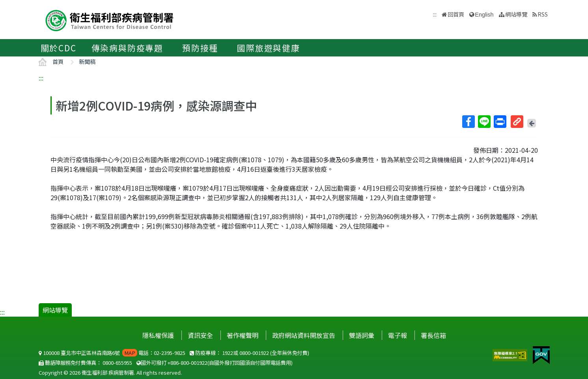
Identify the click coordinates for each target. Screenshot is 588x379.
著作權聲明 (243, 335)
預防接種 (200, 48)
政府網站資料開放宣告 (304, 335)
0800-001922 (254, 353)
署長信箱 (433, 335)
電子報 (398, 335)
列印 (500, 122)
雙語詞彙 (362, 335)
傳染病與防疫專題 (127, 48)
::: (41, 78)
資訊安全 (200, 335)
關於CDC (59, 48)
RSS (543, 14)
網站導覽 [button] (516, 14)
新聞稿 (87, 61)
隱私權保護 (158, 335)
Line (484, 122)
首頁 (58, 61)
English (484, 15)
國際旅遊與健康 (269, 48)
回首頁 (456, 14)
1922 (228, 353)
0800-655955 (117, 363)
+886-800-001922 (188, 363)
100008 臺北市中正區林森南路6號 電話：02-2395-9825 (112, 353)
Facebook (468, 122)
